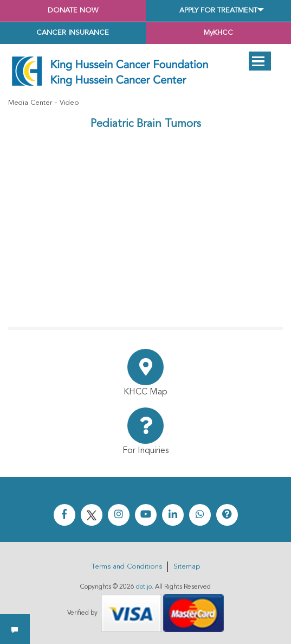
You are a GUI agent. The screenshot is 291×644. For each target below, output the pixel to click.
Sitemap (187, 567)
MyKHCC (218, 33)
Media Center (30, 103)
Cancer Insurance (73, 33)
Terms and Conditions (127, 567)
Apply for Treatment (218, 11)
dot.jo (144, 587)
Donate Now (73, 11)
